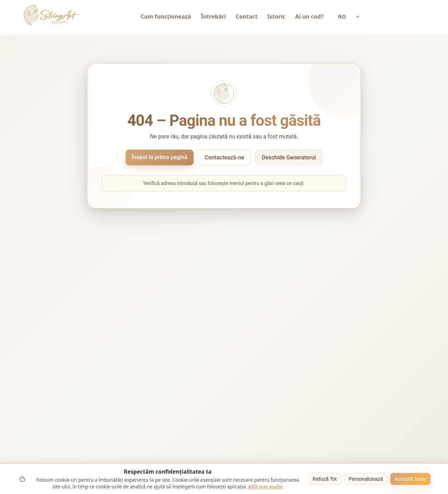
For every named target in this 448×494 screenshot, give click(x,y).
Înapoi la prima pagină (160, 157)
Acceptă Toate (410, 479)
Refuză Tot (325, 479)
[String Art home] (52, 17)
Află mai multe (266, 486)
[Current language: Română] (349, 17)
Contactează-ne (224, 157)
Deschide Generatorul (289, 157)
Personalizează (366, 479)
